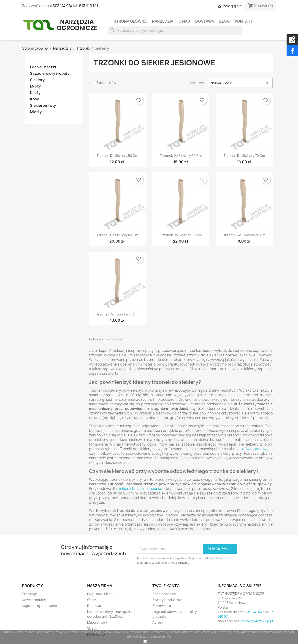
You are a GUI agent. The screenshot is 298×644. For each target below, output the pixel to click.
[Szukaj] (175, 30)
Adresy (158, 622)
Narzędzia (163, 21)
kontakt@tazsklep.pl (257, 621)
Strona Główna (130, 21)
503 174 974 (62, 6)
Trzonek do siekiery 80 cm (117, 235)
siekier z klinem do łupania (139, 489)
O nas (184, 21)
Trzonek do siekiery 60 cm (181, 156)
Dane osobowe (164, 594)
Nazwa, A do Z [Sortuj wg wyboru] (240, 83)
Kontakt (244, 21)
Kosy (34, 99)
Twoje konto (166, 586)
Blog (224, 21)
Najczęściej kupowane (39, 606)
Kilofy (35, 93)
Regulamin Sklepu (101, 594)
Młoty (35, 86)
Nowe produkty (34, 600)
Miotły (36, 112)
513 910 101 (89, 6)
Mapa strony (97, 622)
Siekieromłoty (43, 106)
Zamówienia (162, 606)
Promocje (30, 594)
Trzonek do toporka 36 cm (244, 235)
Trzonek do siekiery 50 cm (117, 156)
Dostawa (205, 21)
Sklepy (92, 628)
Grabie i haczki (43, 67)
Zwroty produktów (167, 600)
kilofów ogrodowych (256, 449)
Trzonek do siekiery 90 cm (181, 235)
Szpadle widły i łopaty (50, 73)
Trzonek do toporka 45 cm (117, 314)
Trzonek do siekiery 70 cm (244, 156)
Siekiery (37, 80)
